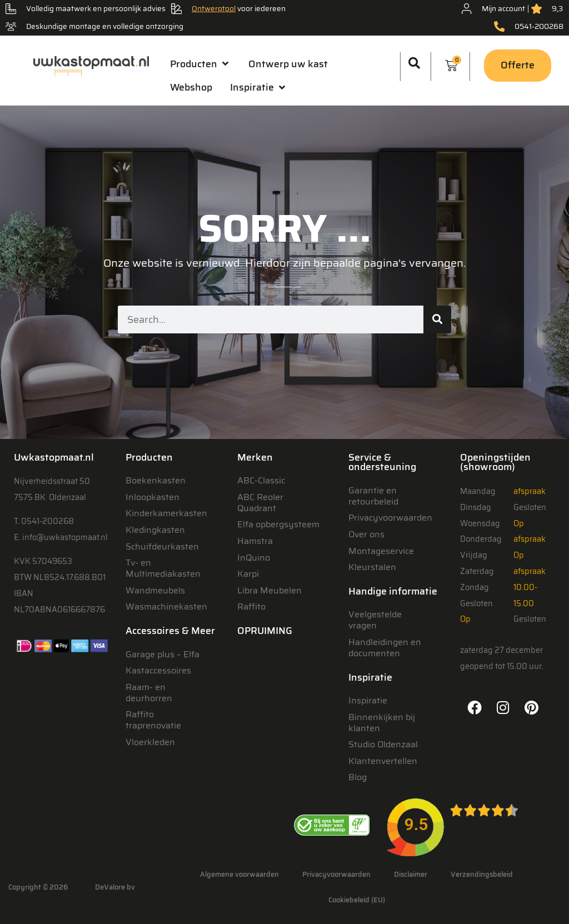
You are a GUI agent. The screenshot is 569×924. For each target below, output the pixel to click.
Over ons (366, 534)
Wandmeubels (155, 590)
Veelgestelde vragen (375, 620)
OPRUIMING (265, 631)
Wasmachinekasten (166, 606)
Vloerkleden (150, 742)
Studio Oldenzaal (383, 744)
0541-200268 (48, 521)
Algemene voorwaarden (239, 874)
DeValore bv (115, 887)
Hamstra (255, 541)
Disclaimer (411, 874)
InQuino (254, 558)
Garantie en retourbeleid (373, 496)
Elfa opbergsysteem (278, 524)
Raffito (251, 606)
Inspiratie (368, 700)
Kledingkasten (155, 530)
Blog (358, 777)
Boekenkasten (156, 480)
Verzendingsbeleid (482, 874)
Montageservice (381, 551)
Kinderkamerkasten (166, 513)
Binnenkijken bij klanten (382, 723)
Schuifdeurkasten (162, 546)
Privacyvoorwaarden (390, 518)
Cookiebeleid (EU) (357, 900)
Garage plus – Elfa (163, 654)
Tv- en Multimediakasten (163, 568)
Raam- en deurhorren (149, 693)
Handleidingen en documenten (385, 648)
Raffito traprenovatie (153, 720)
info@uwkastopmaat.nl (65, 537)
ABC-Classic (261, 480)
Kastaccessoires (158, 670)
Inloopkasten (153, 497)
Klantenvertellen (383, 761)
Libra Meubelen (269, 590)
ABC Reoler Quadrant (260, 503)
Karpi (248, 574)
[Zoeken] (437, 319)
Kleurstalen (372, 567)
